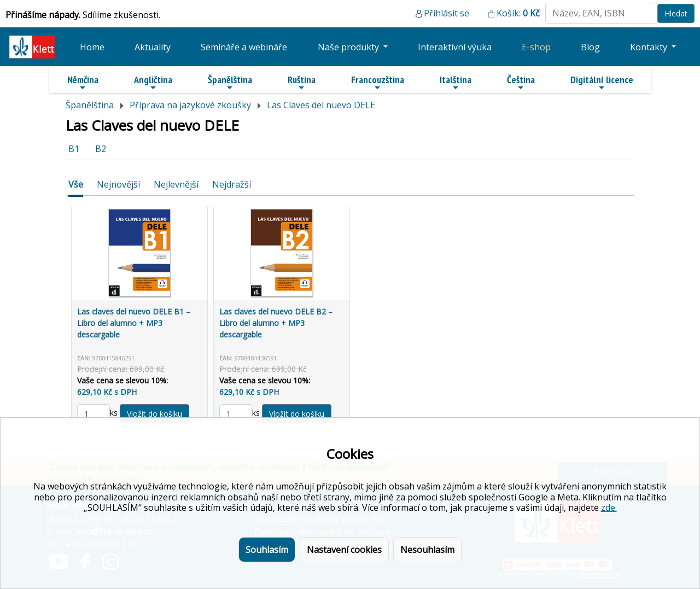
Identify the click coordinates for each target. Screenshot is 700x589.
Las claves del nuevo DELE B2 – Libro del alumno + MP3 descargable (276, 323)
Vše (76, 184)
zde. (609, 508)
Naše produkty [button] (349, 47)
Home (92, 47)
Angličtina (153, 83)
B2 (101, 149)
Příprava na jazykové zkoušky (190, 105)
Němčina (83, 83)
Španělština (230, 83)
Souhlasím (267, 550)
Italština (456, 83)
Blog (590, 47)
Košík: (518, 13)
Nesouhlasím (427, 550)
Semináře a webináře (244, 47)
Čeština (521, 83)
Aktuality (153, 47)
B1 (74, 149)
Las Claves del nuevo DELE (321, 105)
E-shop (536, 47)
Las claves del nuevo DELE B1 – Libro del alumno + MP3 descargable (134, 323)
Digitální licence (602, 83)
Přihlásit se (447, 13)
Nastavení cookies (344, 550)
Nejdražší (232, 184)
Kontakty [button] (650, 47)
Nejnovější (118, 184)
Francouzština (378, 83)
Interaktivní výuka (455, 47)
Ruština (302, 83)
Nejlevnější (176, 184)
